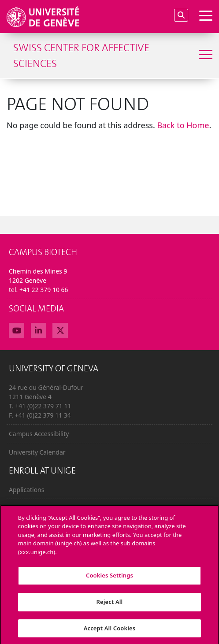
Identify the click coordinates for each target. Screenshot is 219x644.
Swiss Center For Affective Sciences (81, 56)
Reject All (110, 605)
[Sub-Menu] (205, 56)
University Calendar (37, 452)
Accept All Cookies (110, 631)
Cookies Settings (109, 579)
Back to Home (183, 125)
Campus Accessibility (39, 434)
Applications (26, 490)
